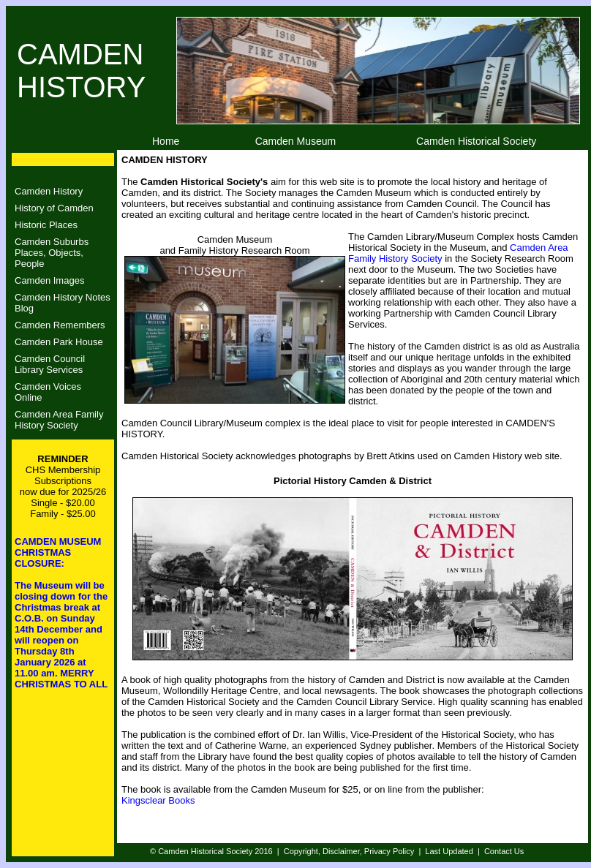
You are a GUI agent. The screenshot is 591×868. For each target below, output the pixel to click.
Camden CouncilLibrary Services (50, 364)
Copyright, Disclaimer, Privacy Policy (349, 851)
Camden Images (49, 280)
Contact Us (504, 851)
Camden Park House (59, 342)
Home (166, 141)
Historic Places (46, 225)
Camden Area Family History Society (59, 420)
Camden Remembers (60, 325)
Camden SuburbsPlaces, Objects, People (52, 253)
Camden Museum (296, 141)
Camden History (49, 191)
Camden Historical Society (476, 141)
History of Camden (54, 208)
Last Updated (449, 851)
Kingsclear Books (158, 800)
